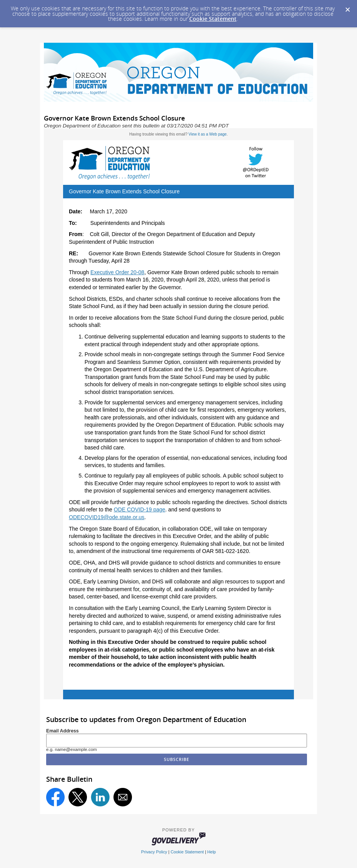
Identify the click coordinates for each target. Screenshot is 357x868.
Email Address (63, 731)
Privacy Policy (154, 852)
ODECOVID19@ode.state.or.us (107, 517)
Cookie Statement (213, 19)
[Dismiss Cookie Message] (347, 7)
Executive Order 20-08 (117, 272)
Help (212, 852)
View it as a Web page (208, 134)
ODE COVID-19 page (140, 509)
